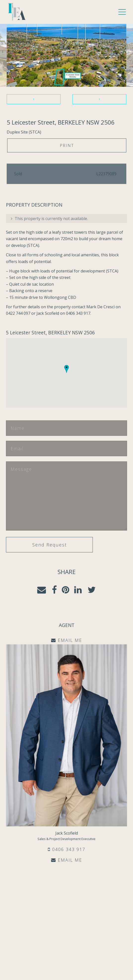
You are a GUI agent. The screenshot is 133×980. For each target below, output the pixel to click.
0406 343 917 (67, 849)
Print (67, 145)
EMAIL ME (67, 860)
